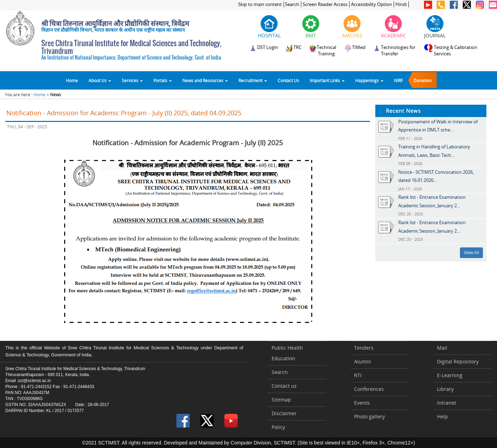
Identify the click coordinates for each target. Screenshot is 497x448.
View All (471, 253)
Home (72, 80)
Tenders (364, 348)
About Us (100, 80)
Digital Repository (458, 361)
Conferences (369, 389)
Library (445, 389)
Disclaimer (284, 413)
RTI (358, 375)
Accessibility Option (371, 4)
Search (292, 4)
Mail (442, 348)
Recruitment (253, 80)
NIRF (398, 80)
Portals (163, 80)
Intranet (447, 403)
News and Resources (205, 80)
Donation (422, 80)
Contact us (284, 386)
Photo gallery (369, 416)
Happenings (369, 80)
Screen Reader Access (325, 4)
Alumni (363, 361)
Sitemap (281, 400)
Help (443, 416)
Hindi (401, 4)
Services (132, 80)
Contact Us (288, 80)
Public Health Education (287, 353)
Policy (278, 427)
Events (362, 403)
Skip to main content (260, 4)
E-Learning (450, 375)
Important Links (327, 80)
